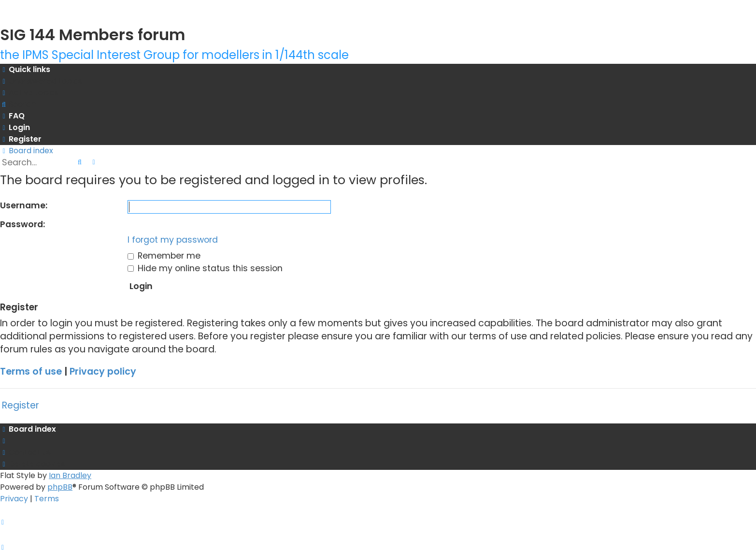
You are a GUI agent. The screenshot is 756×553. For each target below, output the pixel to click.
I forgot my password (173, 240)
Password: (22, 224)
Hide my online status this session (205, 268)
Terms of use (31, 372)
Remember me (164, 256)
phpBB (60, 487)
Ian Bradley (70, 475)
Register (21, 405)
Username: (24, 205)
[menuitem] (41, 81)
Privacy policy (103, 372)
